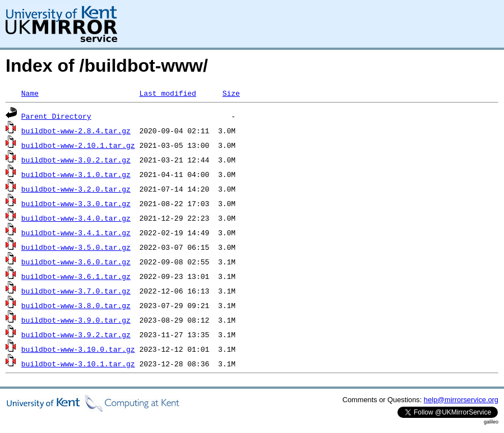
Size (231, 93)
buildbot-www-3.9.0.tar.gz (76, 320)
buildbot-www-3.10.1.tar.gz (78, 364)
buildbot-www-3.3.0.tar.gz (76, 203)
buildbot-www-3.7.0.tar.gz (76, 291)
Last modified (167, 93)
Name (30, 93)
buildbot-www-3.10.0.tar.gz (78, 349)
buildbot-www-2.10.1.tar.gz (78, 145)
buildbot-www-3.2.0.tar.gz (76, 189)
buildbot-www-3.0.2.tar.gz (76, 160)
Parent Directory (56, 116)
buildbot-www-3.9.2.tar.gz (76, 334)
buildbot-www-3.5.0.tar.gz (76, 247)
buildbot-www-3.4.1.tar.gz (76, 232)
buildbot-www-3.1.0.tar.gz (76, 174)
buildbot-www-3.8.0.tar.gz (76, 305)
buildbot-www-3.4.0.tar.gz (76, 218)
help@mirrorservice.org (461, 400)
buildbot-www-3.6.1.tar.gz (76, 276)
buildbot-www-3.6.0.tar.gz (76, 262)
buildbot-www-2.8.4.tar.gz (76, 131)
